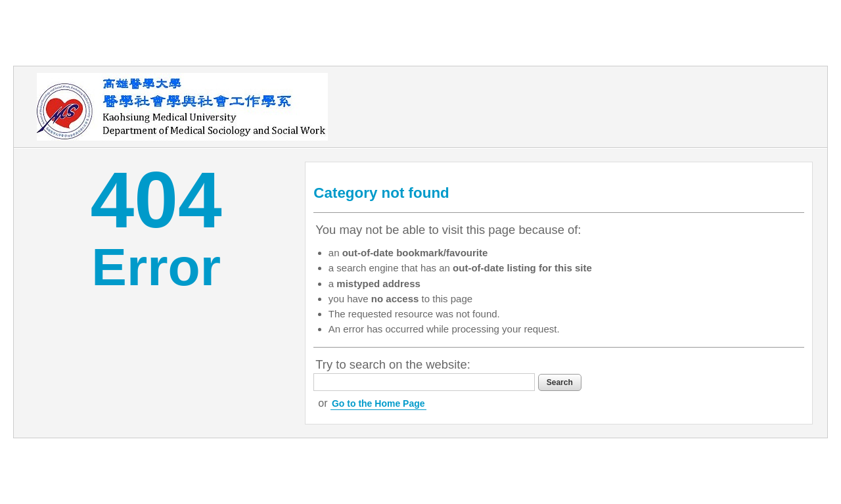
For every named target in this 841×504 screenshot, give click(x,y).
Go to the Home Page (378, 403)
